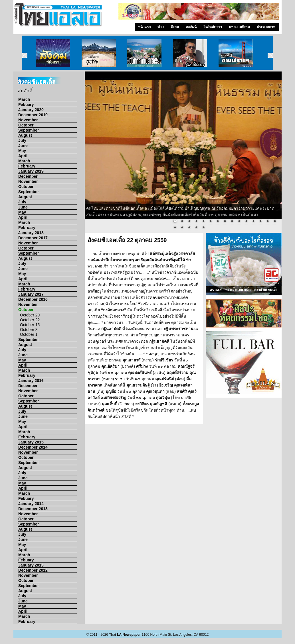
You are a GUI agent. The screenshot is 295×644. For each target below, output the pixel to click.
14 (268, 222)
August (25, 135)
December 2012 (33, 570)
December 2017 (33, 238)
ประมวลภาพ (266, 27)
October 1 (29, 334)
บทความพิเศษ (239, 27)
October (26, 125)
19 (196, 228)
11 (246, 222)
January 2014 (31, 504)
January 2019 (31, 171)
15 (275, 222)
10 (239, 222)
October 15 (30, 325)
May (22, 151)
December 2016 (33, 299)
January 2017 (31, 294)
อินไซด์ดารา (213, 27)
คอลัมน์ (191, 27)
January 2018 (31, 233)
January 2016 (31, 381)
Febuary (26, 105)
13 (260, 222)
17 (182, 228)
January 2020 (31, 110)
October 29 (30, 315)
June (23, 146)
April (23, 156)
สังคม (175, 27)
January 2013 (31, 565)
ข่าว (161, 27)
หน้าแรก (144, 27)
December (28, 176)
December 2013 (33, 509)
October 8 (29, 330)
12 (253, 222)
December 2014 (33, 447)
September (29, 130)
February (27, 166)
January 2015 (31, 442)
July (22, 140)
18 (189, 228)
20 (203, 228)
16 (175, 228)
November (28, 120)
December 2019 (33, 115)
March (24, 99)
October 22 (30, 320)
